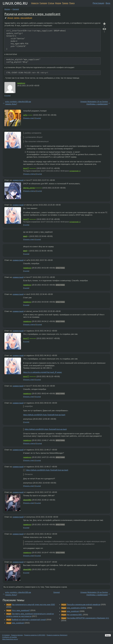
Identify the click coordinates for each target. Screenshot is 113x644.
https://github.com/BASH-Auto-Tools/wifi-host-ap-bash (44, 415)
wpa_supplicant (18, 623)
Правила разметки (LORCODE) (35, 635)
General (16, 9)
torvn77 (26, 168)
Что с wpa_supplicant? (21, 610)
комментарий (18, 180)
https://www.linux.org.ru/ (10, 639)
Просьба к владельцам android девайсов (83, 605)
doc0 (25, 236)
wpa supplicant (26, 18)
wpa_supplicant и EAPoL (77, 608)
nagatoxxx (21, 83)
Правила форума (17, 635)
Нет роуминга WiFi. (75, 615)
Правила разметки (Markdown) (57, 635)
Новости (35, 3)
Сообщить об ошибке (10, 637)
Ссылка (7, 96)
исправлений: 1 (75, 171)
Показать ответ (29, 118)
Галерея (43, 3)
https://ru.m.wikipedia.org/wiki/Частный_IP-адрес (43, 372)
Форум (58, 3)
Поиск (72, 3)
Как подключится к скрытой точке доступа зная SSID (33, 605)
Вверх (108, 635)
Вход (108, 3)
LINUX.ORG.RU (15, 3)
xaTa (25, 115)
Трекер (65, 3)
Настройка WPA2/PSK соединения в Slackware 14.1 (88, 618)
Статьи (51, 3)
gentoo (17, 18)
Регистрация (98, 3)
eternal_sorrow (29, 188)
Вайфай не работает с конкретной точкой (29, 620)
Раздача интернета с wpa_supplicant (32, 14)
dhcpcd (10, 18)
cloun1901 (27, 500)
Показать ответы (29, 174)
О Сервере (6, 635)
